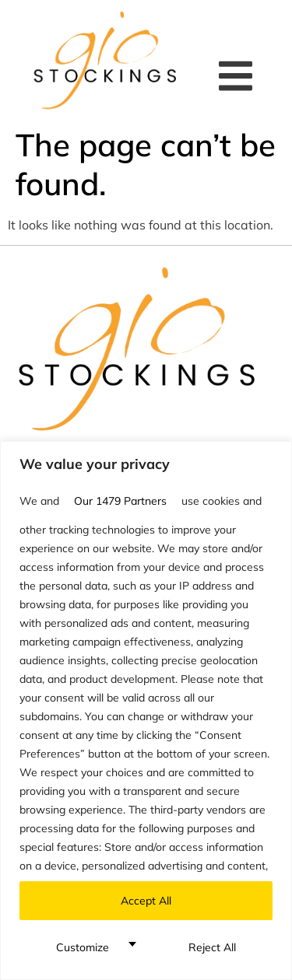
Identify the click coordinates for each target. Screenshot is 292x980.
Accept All (146, 901)
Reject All (212, 947)
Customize (83, 947)
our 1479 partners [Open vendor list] (120, 501)
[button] (239, 76)
